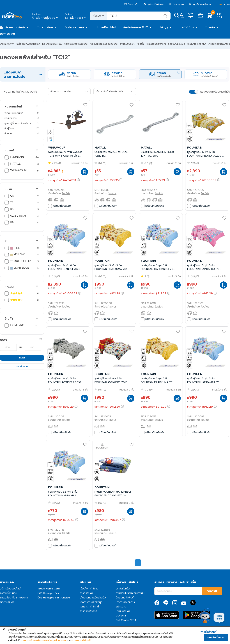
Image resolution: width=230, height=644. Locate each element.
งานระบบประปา (127, 44)
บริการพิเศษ (8, 34)
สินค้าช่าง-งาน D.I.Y (136, 27)
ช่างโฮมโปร (187, 27)
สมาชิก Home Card (49, 589)
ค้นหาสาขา (176, 5)
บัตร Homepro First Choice (54, 598)
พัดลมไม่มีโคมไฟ (14, 113)
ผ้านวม (8, 133)
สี (5, 241)
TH (220, 5)
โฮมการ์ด (131, 5)
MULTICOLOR (20, 261)
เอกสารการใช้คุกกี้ (89, 607)
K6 (12, 222)
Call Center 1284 (126, 620)
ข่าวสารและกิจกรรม (126, 602)
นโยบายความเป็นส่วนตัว (93, 598)
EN (228, 5)
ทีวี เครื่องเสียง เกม (52, 44)
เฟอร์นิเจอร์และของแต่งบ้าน (104, 44)
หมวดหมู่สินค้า (14, 107)
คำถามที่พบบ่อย (9, 593)
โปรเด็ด (210, 27)
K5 (12, 209)
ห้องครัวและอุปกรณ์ (156, 44)
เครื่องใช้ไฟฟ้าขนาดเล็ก (28, 44)
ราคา (3, 340)
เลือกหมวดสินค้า (15, 27)
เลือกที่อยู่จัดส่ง (45, 18)
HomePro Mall (106, 27)
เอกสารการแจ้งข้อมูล (91, 602)
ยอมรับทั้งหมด (216, 637)
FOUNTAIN (17, 157)
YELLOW (17, 255)
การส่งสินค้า (86, 593)
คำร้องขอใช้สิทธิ (88, 611)
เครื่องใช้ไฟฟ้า (7, 44)
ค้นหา (22, 358)
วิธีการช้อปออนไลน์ (10, 589)
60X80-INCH (18, 216)
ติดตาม (212, 591)
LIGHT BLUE (20, 268)
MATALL (15, 164)
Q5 (12, 196)
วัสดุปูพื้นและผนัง (177, 44)
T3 (12, 202)
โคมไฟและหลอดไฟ (196, 44)
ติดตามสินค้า (7, 602)
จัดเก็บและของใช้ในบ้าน (76, 44)
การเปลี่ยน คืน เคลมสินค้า (14, 598)
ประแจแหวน (11, 118)
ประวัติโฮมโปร (123, 589)
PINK (15, 248)
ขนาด (8, 189)
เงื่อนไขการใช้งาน (89, 589)
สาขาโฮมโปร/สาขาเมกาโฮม (130, 593)
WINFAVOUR (18, 170)
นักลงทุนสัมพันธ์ (125, 598)
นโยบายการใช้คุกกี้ (81, 640)
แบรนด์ (9, 151)
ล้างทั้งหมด (22, 366)
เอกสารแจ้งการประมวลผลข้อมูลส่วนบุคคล (44, 640)
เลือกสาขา (76, 18)
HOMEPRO (17, 325)
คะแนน (9, 287)
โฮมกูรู (164, 27)
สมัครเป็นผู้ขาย (154, 5)
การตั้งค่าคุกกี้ (208, 632)
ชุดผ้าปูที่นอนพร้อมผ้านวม (18, 123)
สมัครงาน (121, 607)
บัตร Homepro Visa (49, 593)
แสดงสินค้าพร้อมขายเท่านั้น (215, 92)
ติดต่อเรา (121, 616)
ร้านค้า (9, 319)
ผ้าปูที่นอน (10, 128)
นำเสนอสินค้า (123, 611)
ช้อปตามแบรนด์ (74, 27)
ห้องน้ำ (140, 44)
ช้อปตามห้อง (45, 27)
